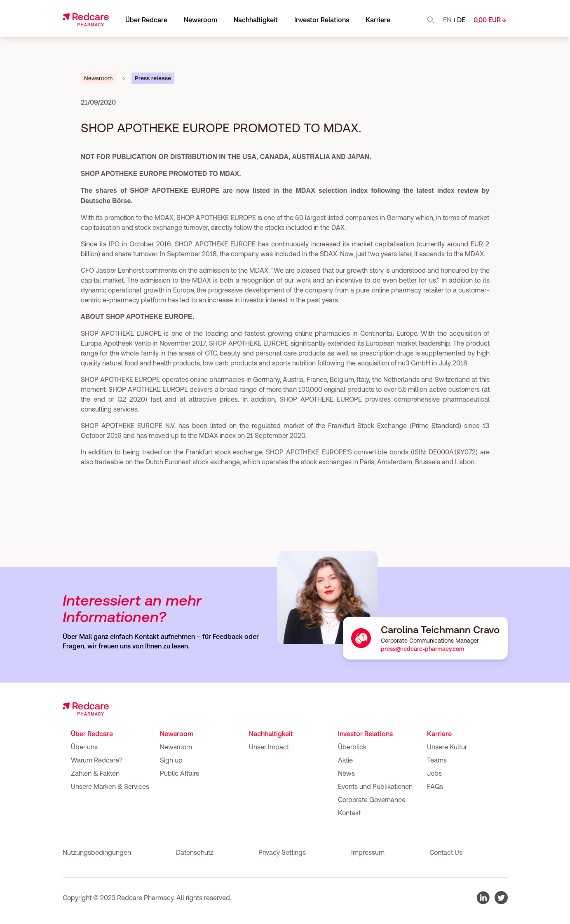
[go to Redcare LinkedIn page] (483, 898)
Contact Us (446, 852)
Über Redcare (92, 734)
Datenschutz (195, 852)
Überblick (352, 747)
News (346, 773)
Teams (437, 760)
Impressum (368, 852)
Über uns (84, 747)
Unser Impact (269, 747)
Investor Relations (322, 20)
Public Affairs (179, 773)
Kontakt (349, 813)
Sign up (171, 760)
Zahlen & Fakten (95, 773)
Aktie (345, 760)
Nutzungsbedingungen (97, 852)
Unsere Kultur (447, 747)
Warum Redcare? (97, 760)
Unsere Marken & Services (110, 786)
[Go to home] (86, 20)
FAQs (435, 786)
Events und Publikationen (375, 786)
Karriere (439, 734)
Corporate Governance (372, 800)
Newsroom (177, 734)
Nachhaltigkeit (271, 734)
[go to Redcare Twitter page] (501, 898)
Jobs (434, 773)
